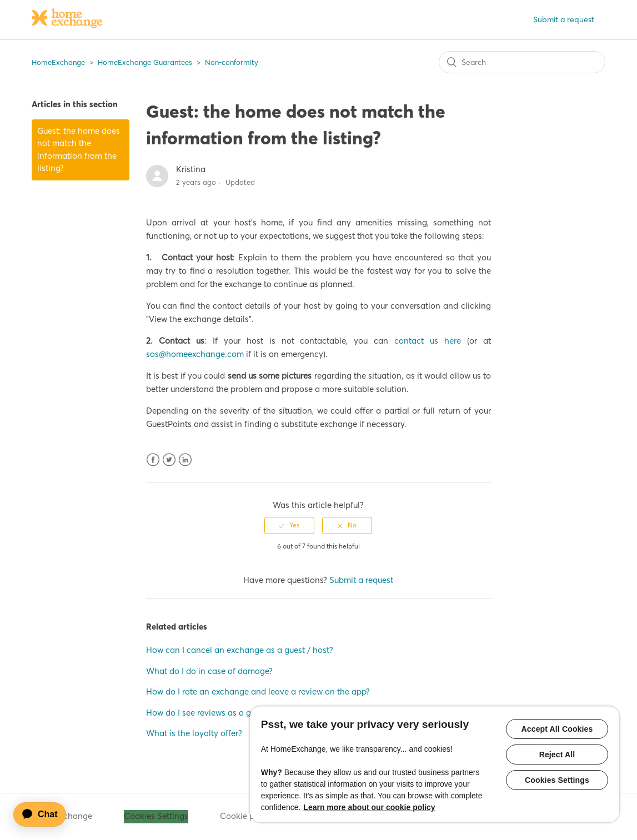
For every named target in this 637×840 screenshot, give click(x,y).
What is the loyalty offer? (194, 733)
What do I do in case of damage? (209, 671)
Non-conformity (232, 62)
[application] (45, 814)
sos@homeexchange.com (195, 354)
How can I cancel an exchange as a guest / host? (240, 650)
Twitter (169, 460)
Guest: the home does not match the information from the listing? (79, 150)
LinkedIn (185, 460)
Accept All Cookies (557, 729)
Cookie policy (246, 816)
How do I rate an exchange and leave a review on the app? (258, 691)
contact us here (428, 341)
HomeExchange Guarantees (145, 62)
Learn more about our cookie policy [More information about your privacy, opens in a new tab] (369, 807)
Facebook (153, 460)
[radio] (289, 525)
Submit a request (564, 19)
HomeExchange (58, 62)
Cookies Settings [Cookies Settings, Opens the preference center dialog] (557, 780)
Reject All (557, 755)
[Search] (522, 62)
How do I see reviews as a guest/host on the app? (240, 713)
